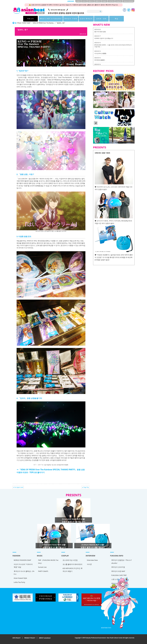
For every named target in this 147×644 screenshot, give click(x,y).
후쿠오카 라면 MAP (118, 571)
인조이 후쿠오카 (86, 19)
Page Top (86, 487)
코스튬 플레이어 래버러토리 (73, 564)
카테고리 (30, 19)
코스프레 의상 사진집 (70, 560)
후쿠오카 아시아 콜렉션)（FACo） (24, 573)
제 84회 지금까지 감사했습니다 (104, 38)
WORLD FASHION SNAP (22, 560)
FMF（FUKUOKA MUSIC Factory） (48, 562)
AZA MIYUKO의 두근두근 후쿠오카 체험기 (73, 570)
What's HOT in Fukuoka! (51, 19)
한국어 (84, 1)
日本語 (78, 1)
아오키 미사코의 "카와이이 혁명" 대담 (23, 566)
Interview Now (92, 560)
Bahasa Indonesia (128, 1)
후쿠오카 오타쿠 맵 (118, 567)
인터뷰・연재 (101, 19)
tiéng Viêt (119, 1)
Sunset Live (42, 567)
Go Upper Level (19, 487)
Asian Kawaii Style (20, 578)
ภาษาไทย (111, 1)
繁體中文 (98, 1)
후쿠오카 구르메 (71, 19)
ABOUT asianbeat (45, 638)
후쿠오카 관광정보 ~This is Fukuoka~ (122, 562)
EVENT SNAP (26, 23)
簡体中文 (91, 1)
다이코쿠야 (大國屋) (100, 53)
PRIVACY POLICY (30, 638)
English (104, 1)
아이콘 (89, 564)
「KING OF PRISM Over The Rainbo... (43, 23)
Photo (19, 23)
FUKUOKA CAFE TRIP (119, 575)
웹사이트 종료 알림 (100, 32)
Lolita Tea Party (19, 582)
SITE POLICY (17, 638)
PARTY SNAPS (43, 571)
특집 (117, 19)
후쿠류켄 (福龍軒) (100, 60)
